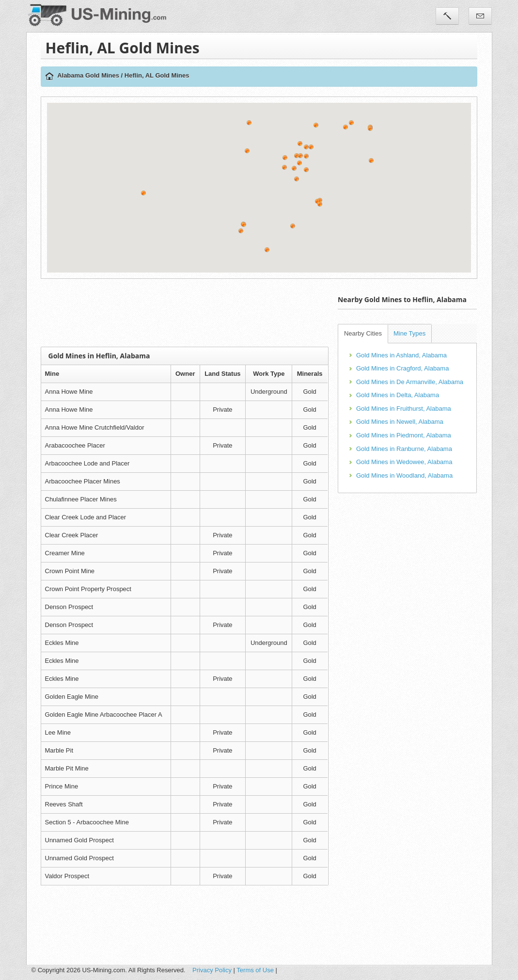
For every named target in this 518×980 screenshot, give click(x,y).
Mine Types (409, 333)
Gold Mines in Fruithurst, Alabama (404, 409)
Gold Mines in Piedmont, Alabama (404, 435)
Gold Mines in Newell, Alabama (400, 422)
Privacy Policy (212, 970)
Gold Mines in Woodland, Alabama (404, 475)
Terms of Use (255, 970)
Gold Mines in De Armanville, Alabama (410, 382)
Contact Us (480, 16)
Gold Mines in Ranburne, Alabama (404, 449)
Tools (447, 16)
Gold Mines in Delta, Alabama (398, 395)
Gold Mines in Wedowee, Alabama (404, 462)
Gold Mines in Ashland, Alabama (401, 355)
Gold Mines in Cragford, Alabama (402, 368)
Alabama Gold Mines (88, 75)
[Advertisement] (217, 313)
